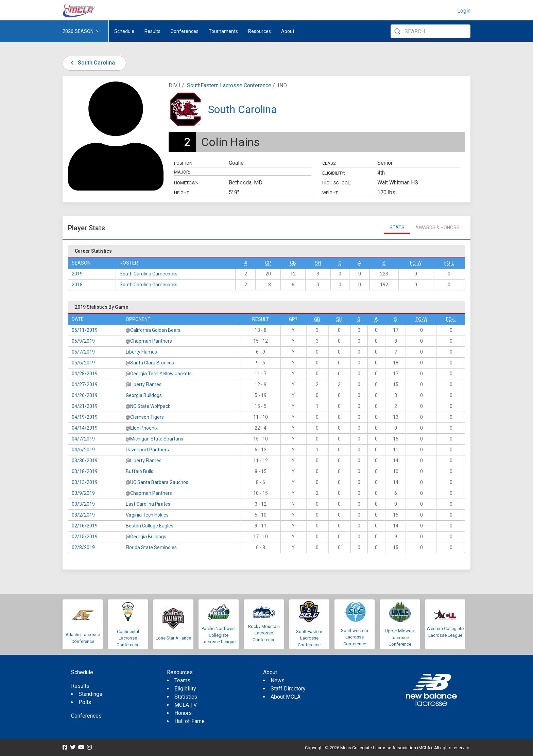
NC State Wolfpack (150, 406)
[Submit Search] (397, 31)
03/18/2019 (85, 471)
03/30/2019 (85, 461)
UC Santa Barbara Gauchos (159, 482)
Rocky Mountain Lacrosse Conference (264, 633)
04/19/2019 (85, 417)
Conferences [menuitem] (86, 716)
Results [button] (152, 31)
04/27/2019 (85, 384)
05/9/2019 (83, 341)
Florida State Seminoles (151, 547)
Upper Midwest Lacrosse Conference (400, 637)
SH (318, 263)
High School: (337, 183)
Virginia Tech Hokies (147, 515)
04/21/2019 (85, 406)
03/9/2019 (83, 493)
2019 (77, 274)
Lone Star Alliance (173, 638)
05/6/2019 (83, 363)
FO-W (416, 263)
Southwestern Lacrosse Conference (355, 637)
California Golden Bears (155, 330)
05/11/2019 (85, 330)
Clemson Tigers (147, 417)
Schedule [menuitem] (124, 31)
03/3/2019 (83, 504)
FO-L (449, 263)
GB (293, 263)
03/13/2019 (85, 482)
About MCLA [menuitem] (286, 697)
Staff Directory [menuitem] (288, 689)
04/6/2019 (83, 450)
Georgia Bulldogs (144, 395)
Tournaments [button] (223, 31)
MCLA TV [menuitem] (186, 705)
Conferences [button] (185, 31)
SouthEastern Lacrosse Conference (229, 85)
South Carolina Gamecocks (149, 274)
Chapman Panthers (151, 341)
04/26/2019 (85, 395)
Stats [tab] (397, 228)
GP (268, 263)
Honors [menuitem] (183, 713)
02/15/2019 (85, 537)
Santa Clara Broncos (152, 363)
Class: (329, 163)
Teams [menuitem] (182, 680)
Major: (182, 172)
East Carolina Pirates (148, 504)
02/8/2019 (83, 547)
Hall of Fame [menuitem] (190, 721)
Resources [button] (260, 31)
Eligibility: (334, 173)
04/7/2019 (83, 439)
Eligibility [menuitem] (185, 689)
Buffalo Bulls (140, 471)
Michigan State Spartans (157, 439)
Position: (184, 163)
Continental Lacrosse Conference (128, 638)
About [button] (288, 31)
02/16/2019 (85, 526)
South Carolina (92, 63)
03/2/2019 (83, 515)
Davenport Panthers (147, 450)
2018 (77, 285)
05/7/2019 (83, 352)
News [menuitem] (278, 680)
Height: (182, 193)
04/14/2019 (85, 428)
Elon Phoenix (144, 428)
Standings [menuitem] (90, 694)
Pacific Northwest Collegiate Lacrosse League (219, 635)
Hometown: (187, 183)
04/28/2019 (85, 374)
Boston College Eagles (150, 526)
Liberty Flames (141, 352)
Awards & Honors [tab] (437, 228)
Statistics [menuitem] (186, 697)
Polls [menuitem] (85, 702)
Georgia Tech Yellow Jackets (161, 374)
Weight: (331, 193)
